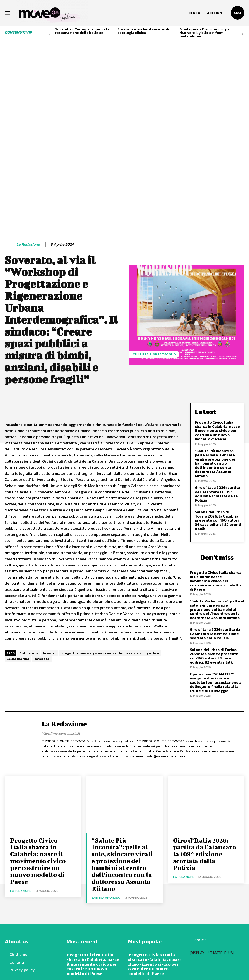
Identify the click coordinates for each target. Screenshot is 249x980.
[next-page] (242, 34)
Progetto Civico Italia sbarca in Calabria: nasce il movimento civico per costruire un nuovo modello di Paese (218, 362)
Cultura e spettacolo (154, 287)
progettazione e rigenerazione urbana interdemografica (110, 586)
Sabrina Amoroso (106, 802)
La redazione (28, 177)
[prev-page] (50, 34)
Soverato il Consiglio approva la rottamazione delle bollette (82, 31)
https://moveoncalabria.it (61, 651)
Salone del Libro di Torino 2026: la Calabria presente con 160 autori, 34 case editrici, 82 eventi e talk (218, 448)
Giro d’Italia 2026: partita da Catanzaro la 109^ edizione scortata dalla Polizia (217, 423)
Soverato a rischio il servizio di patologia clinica (143, 31)
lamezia (50, 586)
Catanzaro (29, 586)
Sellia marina (18, 592)
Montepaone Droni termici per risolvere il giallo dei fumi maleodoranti (205, 33)
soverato (42, 592)
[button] (194, 13)
